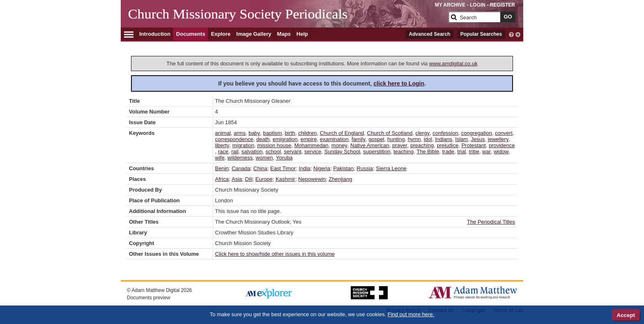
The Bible (428, 152)
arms (240, 133)
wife (220, 158)
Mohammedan (311, 145)
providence (502, 145)
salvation (252, 152)
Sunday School (342, 152)
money (339, 145)
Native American (370, 145)
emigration (285, 139)
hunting (396, 139)
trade (448, 152)
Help (302, 34)
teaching (404, 152)
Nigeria (322, 168)
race (223, 152)
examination (334, 139)
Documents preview (148, 298)
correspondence (234, 139)
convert (504, 133)
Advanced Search (430, 34)
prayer (400, 145)
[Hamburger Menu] (129, 33)
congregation (477, 133)
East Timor (283, 168)
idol (428, 139)
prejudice (447, 145)
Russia (365, 168)
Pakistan (343, 168)
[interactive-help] (511, 34)
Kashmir (285, 179)
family (359, 139)
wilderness (240, 158)
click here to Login (399, 83)
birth (290, 133)
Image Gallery (254, 34)
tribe (474, 152)
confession (445, 133)
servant (293, 152)
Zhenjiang (340, 179)
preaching (422, 145)
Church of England (342, 133)
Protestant (473, 145)
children (308, 133)
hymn (414, 139)
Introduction (155, 34)
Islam (461, 139)
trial (461, 152)
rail (235, 152)
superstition (377, 152)
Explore (221, 34)
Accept (626, 315)
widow (501, 152)
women (264, 158)
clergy (422, 133)
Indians (444, 139)
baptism (273, 133)
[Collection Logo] (287, 20)
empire (309, 139)
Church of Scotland (390, 133)
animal (223, 133)
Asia (237, 179)
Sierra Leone (391, 168)
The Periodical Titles (491, 222)
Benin (222, 168)
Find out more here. (411, 314)
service (313, 152)
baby (254, 133)
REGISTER (503, 5)
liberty (222, 145)
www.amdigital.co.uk (453, 64)
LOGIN (478, 5)
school (273, 152)
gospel (376, 139)
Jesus (478, 139)
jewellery (498, 139)
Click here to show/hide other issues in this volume (275, 254)
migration (243, 145)
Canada (241, 168)
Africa (222, 179)
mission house (274, 145)
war (486, 152)
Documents (191, 34)
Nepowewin (312, 179)
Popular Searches (481, 34)
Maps (284, 34)
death (263, 139)
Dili (249, 179)
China (260, 168)
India (304, 168)
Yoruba (284, 158)
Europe (264, 179)
